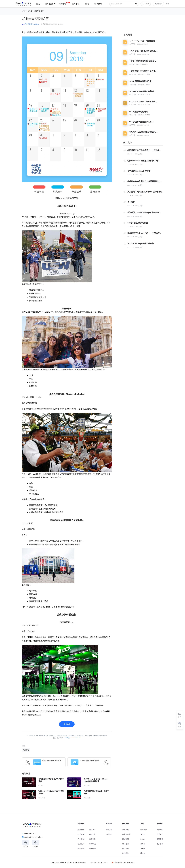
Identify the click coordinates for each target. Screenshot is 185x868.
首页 (23, 11)
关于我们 (160, 830)
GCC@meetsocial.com (73, 738)
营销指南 (126, 839)
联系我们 (160, 834)
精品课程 (109, 834)
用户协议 (160, 844)
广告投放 (81, 839)
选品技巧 (81, 844)
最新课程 (109, 830)
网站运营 (92, 834)
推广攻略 (126, 849)
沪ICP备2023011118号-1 (99, 863)
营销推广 (92, 830)
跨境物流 (92, 844)
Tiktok (143, 834)
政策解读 (81, 834)
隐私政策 (160, 839)
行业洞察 (126, 830)
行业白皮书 (126, 834)
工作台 (146, 4)
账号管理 (81, 849)
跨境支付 (92, 839)
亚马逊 (143, 849)
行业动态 (81, 830)
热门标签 (126, 853)
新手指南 (92, 849)
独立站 (143, 853)
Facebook (144, 830)
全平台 (143, 844)
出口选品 (126, 844)
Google (143, 839)
